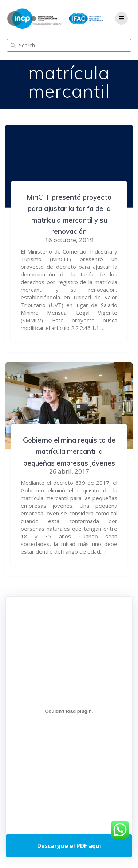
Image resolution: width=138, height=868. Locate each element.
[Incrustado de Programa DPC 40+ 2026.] (69, 711)
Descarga (69, 846)
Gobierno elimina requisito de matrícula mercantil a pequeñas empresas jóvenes (69, 451)
